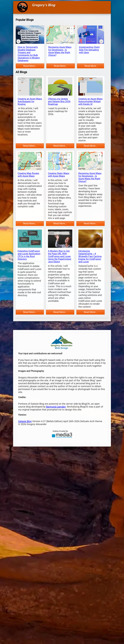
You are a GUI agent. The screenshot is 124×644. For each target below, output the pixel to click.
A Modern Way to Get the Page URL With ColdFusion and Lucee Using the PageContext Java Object (60, 256)
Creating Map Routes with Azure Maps (28, 175)
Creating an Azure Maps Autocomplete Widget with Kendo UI (90, 102)
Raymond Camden (56, 407)
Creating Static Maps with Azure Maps (59, 175)
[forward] (101, 41)
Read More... (30, 66)
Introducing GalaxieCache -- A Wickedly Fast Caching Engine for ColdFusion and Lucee (90, 256)
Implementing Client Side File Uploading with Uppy (89, 50)
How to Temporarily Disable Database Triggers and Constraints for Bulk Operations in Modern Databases (29, 54)
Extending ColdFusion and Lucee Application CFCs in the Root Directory (29, 255)
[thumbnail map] (30, 87)
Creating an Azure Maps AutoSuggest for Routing (30, 102)
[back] (18, 41)
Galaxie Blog (25, 421)
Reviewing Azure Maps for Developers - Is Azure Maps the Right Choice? (60, 51)
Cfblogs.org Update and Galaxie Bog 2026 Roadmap (59, 102)
